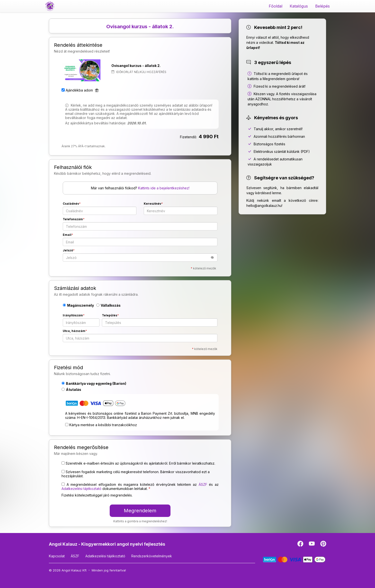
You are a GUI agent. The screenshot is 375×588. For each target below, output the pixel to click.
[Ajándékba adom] (63, 90)
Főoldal (276, 6)
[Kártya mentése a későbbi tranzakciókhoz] (67, 425)
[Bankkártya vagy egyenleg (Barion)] (96, 404)
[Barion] (294, 559)
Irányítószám (73, 315)
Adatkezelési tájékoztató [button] (81, 489)
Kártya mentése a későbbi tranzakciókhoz (103, 425)
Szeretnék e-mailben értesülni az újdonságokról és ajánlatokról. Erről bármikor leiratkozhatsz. (140, 463)
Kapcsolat (57, 556)
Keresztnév (152, 204)
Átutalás (71, 390)
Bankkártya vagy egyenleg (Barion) (94, 383)
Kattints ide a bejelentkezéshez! (164, 188)
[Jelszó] (140, 257)
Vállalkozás (108, 305)
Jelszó (68, 250)
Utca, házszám (74, 331)
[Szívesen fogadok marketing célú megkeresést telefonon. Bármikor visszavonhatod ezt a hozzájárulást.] (63, 472)
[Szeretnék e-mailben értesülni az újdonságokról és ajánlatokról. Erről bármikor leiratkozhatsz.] (63, 463)
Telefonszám (73, 219)
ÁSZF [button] (203, 484)
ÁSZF (75, 556)
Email (67, 235)
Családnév (71, 204)
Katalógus (299, 6)
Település (110, 315)
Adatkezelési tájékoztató (105, 556)
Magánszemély (78, 305)
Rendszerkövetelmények (152, 556)
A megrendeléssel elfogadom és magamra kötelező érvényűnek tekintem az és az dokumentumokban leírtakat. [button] (140, 487)
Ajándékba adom (82, 90)
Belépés (322, 6)
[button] (214, 257)
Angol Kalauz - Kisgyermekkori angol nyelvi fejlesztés (107, 544)
